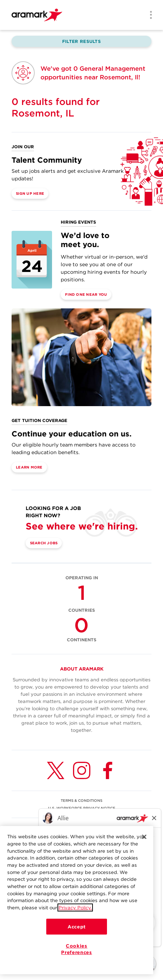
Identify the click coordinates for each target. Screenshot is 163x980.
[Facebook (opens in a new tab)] (108, 770)
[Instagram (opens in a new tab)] (82, 770)
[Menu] (149, 16)
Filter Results (81, 41)
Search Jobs (44, 543)
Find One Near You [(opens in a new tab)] (86, 294)
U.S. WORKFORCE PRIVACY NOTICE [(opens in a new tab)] (82, 808)
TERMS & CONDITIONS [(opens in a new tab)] (81, 800)
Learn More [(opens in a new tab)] (29, 467)
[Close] (144, 837)
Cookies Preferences (76, 949)
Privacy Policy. (75, 908)
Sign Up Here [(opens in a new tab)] (30, 193)
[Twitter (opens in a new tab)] (56, 770)
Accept (77, 927)
